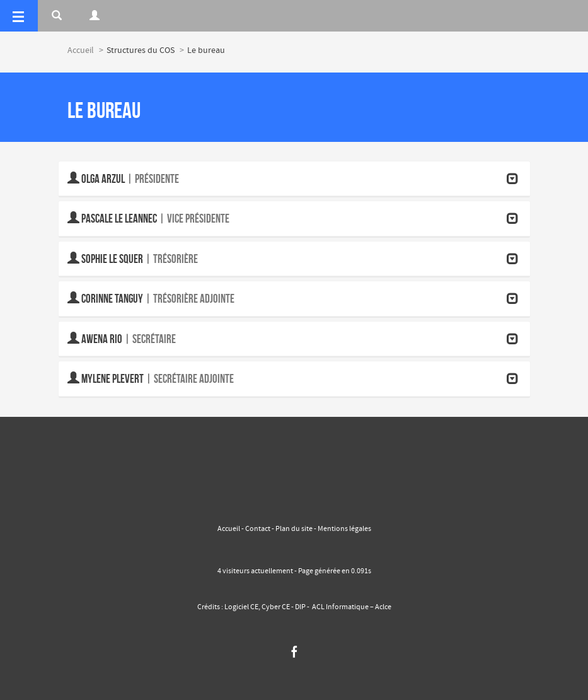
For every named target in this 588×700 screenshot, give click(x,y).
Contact (258, 529)
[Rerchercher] (57, 16)
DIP (300, 607)
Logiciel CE (241, 607)
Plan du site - (296, 529)
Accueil (81, 50)
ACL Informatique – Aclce (352, 607)
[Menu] (19, 16)
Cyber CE (276, 607)
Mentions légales (344, 529)
